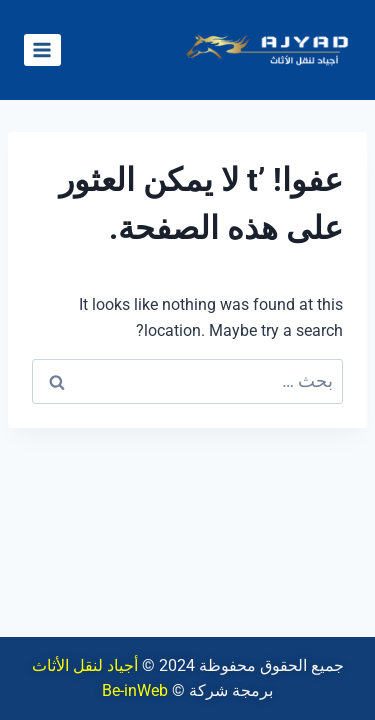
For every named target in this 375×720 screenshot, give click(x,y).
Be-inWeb (135, 690)
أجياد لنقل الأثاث (85, 665)
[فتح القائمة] (42, 49)
